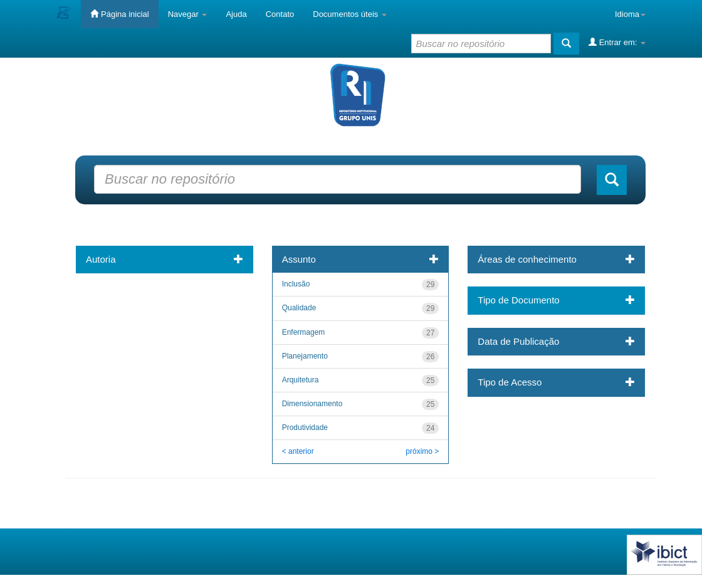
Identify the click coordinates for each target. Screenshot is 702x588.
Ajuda (236, 14)
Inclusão (296, 284)
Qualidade (299, 308)
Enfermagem (304, 332)
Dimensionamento (312, 404)
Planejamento (305, 356)
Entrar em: (617, 42)
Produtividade (305, 428)
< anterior (298, 451)
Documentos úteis (350, 14)
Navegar (188, 14)
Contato (280, 14)
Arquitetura (301, 380)
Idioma (630, 14)
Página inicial (119, 14)
